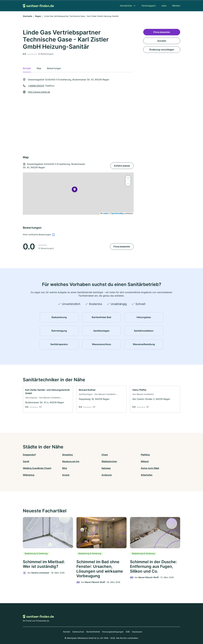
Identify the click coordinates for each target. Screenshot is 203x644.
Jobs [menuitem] (164, 6)
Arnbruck (107, 475)
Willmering (29, 475)
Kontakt (67, 632)
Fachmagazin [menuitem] (149, 6)
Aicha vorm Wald (150, 468)
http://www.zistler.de (39, 92)
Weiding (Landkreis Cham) (37, 468)
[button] (75, 190)
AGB (128, 632)
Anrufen (162, 41)
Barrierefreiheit (93, 632)
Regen (38, 16)
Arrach (66, 475)
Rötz (65, 468)
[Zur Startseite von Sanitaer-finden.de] (38, 6)
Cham (105, 455)
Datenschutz (78, 632)
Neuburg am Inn (71, 461)
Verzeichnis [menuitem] (126, 6)
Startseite (27, 16)
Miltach (145, 461)
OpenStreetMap (117, 213)
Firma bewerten (122, 247)
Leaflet (104, 213)
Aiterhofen (147, 475)
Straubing (67, 455)
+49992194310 (36, 86)
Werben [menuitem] (176, 6)
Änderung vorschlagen (162, 50)
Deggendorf (29, 455)
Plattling (145, 455)
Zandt (26, 461)
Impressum (137, 632)
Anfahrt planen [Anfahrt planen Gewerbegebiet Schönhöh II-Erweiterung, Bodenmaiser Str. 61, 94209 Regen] (122, 166)
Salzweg (106, 468)
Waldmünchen (109, 461)
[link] (48, 399)
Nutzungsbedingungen (113, 632)
